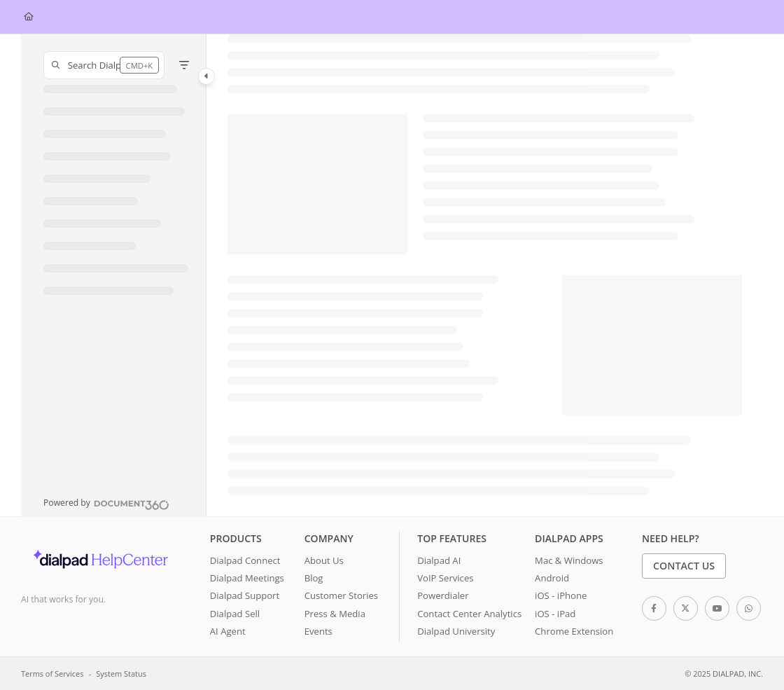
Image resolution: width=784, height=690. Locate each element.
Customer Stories (341, 595)
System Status (121, 674)
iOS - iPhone (561, 595)
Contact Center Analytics (469, 614)
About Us (324, 560)
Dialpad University (456, 631)
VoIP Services (445, 578)
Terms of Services (52, 674)
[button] (104, 65)
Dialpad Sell (235, 614)
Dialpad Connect (245, 560)
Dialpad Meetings (247, 578)
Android (552, 578)
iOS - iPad (555, 614)
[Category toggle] (206, 76)
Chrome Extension (574, 631)
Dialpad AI (439, 560)
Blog (314, 578)
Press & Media (335, 614)
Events (318, 631)
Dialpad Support (245, 595)
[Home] (29, 17)
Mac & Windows (569, 560)
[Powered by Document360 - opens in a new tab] (106, 503)
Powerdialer (443, 595)
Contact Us (684, 566)
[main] (485, 275)
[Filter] (184, 65)
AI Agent (228, 631)
